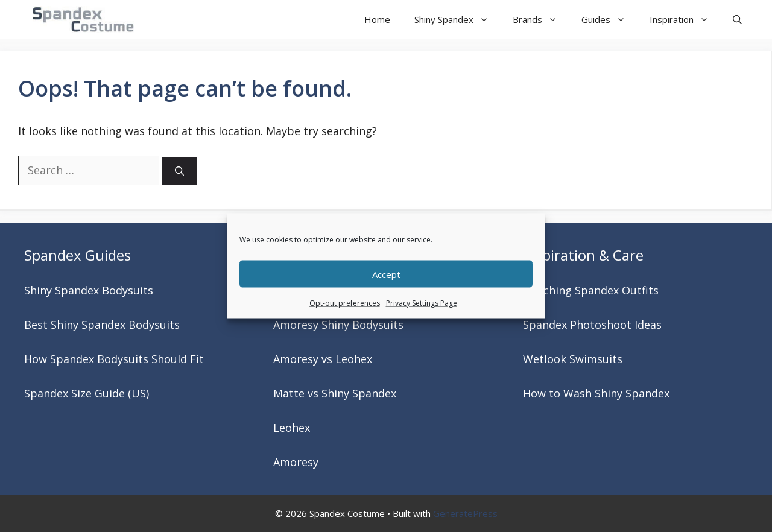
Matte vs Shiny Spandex (335, 393)
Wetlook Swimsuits (573, 359)
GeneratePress (465, 513)
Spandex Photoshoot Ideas (592, 325)
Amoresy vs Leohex (323, 359)
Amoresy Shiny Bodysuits (338, 325)
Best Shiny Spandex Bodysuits (102, 325)
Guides (609, 20)
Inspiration (685, 20)
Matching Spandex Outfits (591, 290)
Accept (386, 274)
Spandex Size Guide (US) (87, 393)
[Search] (179, 171)
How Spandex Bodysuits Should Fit (114, 359)
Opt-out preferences (345, 303)
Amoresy (296, 462)
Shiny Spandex (457, 20)
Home (377, 19)
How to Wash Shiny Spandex (596, 393)
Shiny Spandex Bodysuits (89, 290)
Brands (541, 20)
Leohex (292, 428)
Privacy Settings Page (422, 303)
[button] (737, 20)
